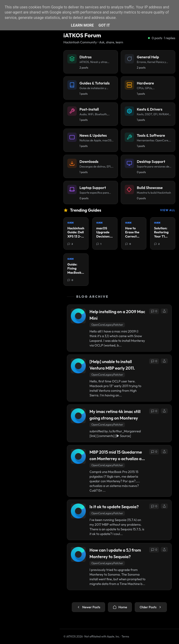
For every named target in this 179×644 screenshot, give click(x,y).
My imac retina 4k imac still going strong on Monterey (115, 415)
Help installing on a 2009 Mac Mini (117, 315)
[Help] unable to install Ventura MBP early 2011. (112, 365)
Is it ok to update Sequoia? (114, 507)
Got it (104, 25)
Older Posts (151, 607)
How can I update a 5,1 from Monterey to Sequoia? (115, 553)
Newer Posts (88, 607)
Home (120, 607)
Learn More (82, 25)
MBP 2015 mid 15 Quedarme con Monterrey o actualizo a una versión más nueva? (116, 456)
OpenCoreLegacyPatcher (107, 325)
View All (168, 210)
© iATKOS (73, 636)
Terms (125, 636)
